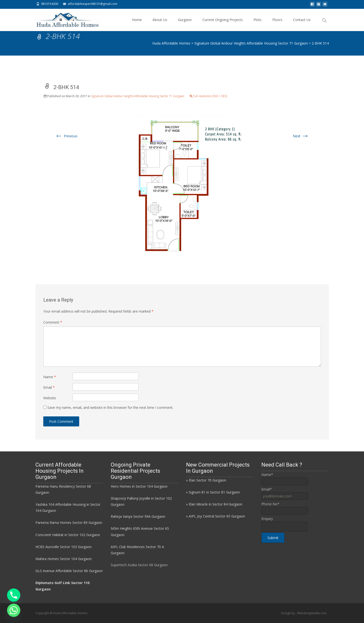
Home (137, 24)
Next (301, 136)
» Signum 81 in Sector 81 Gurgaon (213, 492)
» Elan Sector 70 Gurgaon (206, 480)
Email (49, 387)
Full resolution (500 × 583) (210, 96)
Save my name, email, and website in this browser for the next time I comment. (110, 407)
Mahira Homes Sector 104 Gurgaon (64, 559)
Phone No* (270, 504)
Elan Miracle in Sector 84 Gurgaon (215, 504)
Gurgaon (185, 24)
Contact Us (302, 24)
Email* (267, 489)
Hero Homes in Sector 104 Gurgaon (139, 486)
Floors (277, 24)
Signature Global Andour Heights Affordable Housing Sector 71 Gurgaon (138, 96)
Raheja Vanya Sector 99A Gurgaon (138, 516)
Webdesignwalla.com (312, 613)
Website (50, 398)
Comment (53, 322)
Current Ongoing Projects (223, 24)
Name (50, 377)
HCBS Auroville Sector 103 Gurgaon (64, 547)
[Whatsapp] (14, 610)
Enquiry (267, 519)
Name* (267, 475)
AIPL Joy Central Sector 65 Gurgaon (217, 516)
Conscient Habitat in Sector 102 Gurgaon (68, 535)
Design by (288, 613)
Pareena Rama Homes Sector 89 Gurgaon (69, 523)
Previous (66, 136)
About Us (160, 24)
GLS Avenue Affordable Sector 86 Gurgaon (69, 571)
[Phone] (14, 595)
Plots (258, 24)
